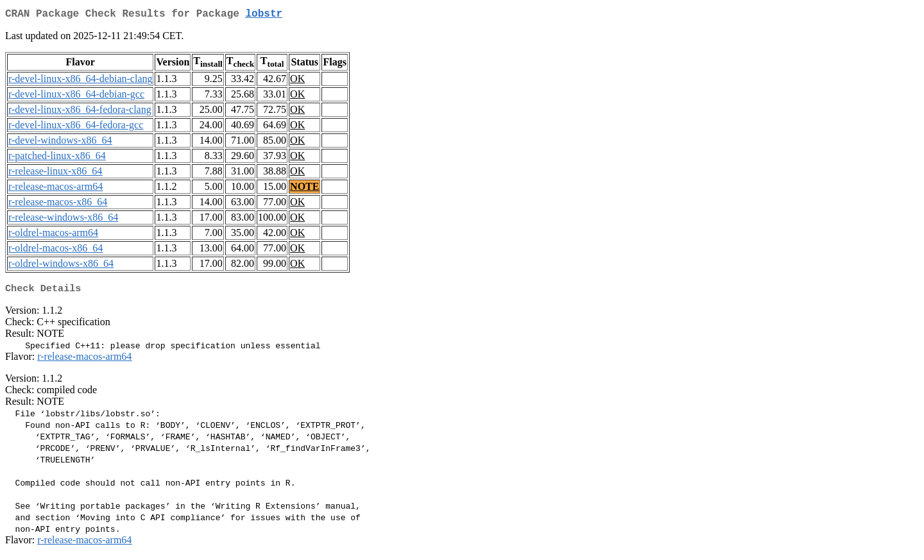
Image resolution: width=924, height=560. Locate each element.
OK (297, 81)
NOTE (304, 189)
